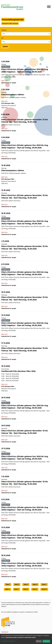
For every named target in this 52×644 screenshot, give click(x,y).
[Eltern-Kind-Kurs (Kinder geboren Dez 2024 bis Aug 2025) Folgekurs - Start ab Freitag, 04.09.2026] (26, 72)
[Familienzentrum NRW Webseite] (8, 622)
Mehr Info (4, 81)
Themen (4, 30)
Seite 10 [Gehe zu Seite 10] (44, 589)
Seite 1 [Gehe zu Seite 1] (8, 585)
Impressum (5, 632)
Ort (2, 38)
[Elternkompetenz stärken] (26, 99)
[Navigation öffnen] (48, 7)
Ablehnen (39, 641)
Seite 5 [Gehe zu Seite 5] (44, 585)
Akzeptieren (46, 641)
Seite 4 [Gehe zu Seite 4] (35, 585)
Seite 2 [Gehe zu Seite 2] (17, 585)
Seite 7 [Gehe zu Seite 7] (17, 589)
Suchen (5, 47)
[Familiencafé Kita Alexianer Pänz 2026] (26, 379)
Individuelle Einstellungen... (8, 641)
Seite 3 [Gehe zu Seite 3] (26, 585)
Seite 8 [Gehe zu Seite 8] (26, 589)
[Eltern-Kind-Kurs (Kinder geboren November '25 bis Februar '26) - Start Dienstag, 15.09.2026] (26, 123)
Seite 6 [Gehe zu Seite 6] (7, 589)
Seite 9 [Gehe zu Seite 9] (35, 589)
